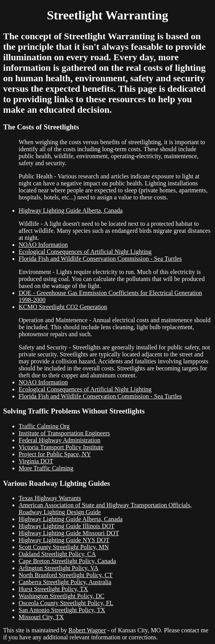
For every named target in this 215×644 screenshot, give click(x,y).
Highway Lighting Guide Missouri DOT (69, 533)
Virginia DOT (36, 461)
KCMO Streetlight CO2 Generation (63, 307)
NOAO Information (43, 245)
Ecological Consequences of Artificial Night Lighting (85, 252)
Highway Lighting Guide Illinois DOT (67, 526)
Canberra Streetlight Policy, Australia (65, 582)
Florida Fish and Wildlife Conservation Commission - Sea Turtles (100, 259)
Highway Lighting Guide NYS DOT (64, 540)
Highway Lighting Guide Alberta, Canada (71, 210)
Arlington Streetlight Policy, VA (58, 568)
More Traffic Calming (46, 468)
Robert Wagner (87, 630)
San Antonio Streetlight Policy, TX (62, 610)
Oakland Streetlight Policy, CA (57, 554)
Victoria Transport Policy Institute (61, 447)
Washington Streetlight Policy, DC (62, 596)
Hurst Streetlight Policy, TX (53, 589)
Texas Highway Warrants (50, 498)
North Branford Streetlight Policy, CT (66, 575)
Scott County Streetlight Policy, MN (64, 547)
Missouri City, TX (41, 617)
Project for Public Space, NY (55, 454)
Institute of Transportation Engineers (64, 433)
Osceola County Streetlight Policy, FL (66, 603)
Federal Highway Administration (60, 440)
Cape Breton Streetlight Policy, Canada (67, 561)
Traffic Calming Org (44, 426)
